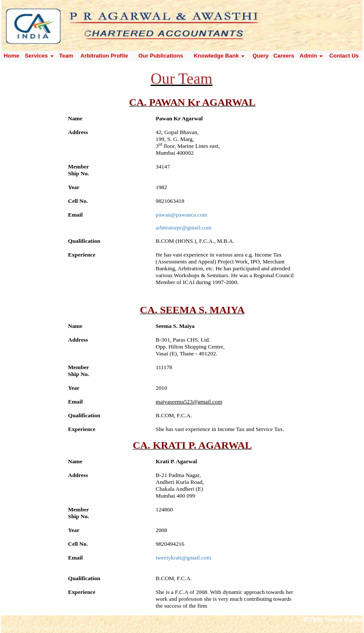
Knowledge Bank (219, 56)
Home (12, 56)
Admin (311, 56)
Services (39, 56)
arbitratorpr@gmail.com (184, 228)
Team (66, 56)
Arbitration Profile (104, 56)
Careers (284, 56)
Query (260, 56)
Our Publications (161, 56)
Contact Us (344, 56)
